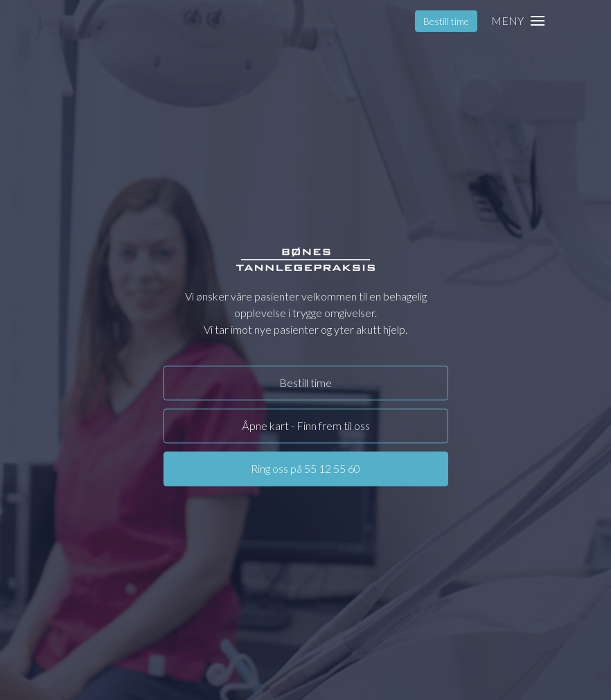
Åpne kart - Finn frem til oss (306, 425)
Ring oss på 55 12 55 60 (305, 468)
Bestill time (446, 21)
